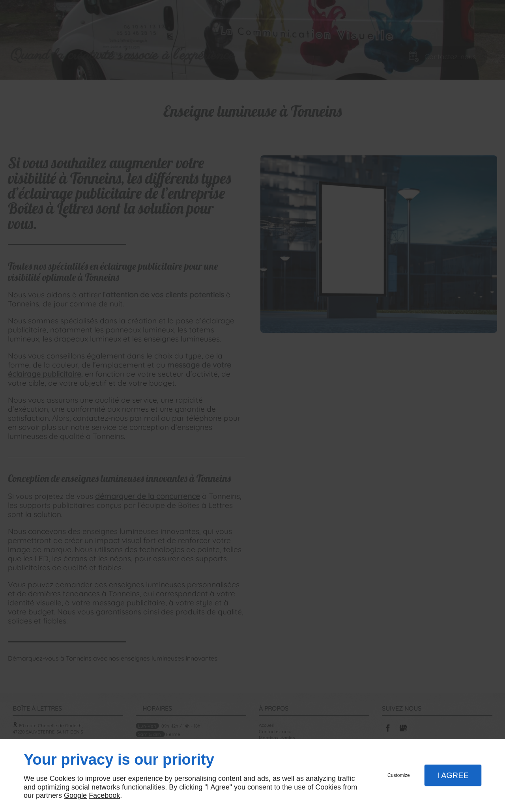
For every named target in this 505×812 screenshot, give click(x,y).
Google (75, 795)
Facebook (104, 795)
